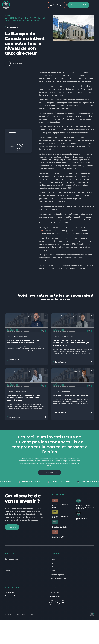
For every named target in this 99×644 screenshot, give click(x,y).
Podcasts (53, 571)
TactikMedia (79, 614)
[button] (93, 5)
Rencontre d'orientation (58, 579)
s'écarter (42, 231)
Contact (8, 571)
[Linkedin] (18, 149)
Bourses (52, 559)
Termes (17, 614)
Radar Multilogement (57, 575)
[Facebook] (18, 145)
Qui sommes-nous (11, 559)
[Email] (22, 145)
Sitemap (31, 614)
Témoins (24, 614)
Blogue (52, 563)
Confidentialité (9, 614)
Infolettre (53, 567)
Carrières (8, 567)
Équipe (7, 563)
